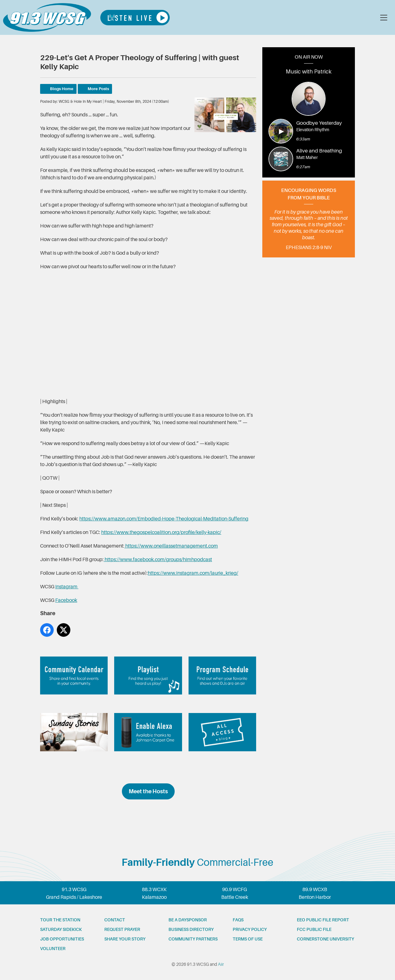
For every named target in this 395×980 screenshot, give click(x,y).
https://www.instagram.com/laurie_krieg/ (193, 573)
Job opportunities (62, 939)
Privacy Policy (250, 929)
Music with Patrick (309, 72)
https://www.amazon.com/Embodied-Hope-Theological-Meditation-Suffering (164, 519)
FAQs (238, 920)
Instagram (67, 587)
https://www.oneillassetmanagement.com (171, 546)
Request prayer (122, 929)
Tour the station (60, 920)
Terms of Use (248, 939)
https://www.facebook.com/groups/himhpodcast (158, 560)
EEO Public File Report (323, 920)
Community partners (193, 939)
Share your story (125, 939)
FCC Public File (314, 929)
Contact (115, 920)
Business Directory (191, 929)
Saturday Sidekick (61, 929)
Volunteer (53, 949)
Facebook (66, 600)
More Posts (98, 89)
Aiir (221, 964)
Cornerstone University (325, 939)
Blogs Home (62, 89)
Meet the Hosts (148, 791)
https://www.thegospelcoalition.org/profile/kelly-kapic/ (161, 532)
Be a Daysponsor (188, 920)
